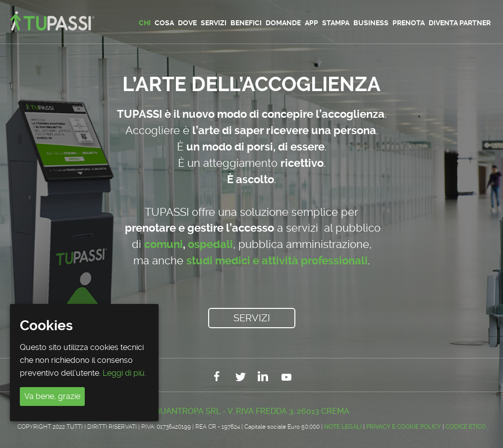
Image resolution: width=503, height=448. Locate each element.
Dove (187, 23)
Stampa (336, 23)
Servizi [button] (252, 318)
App (311, 23)
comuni (164, 244)
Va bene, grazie (52, 396)
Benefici (246, 23)
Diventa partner (460, 23)
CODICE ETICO (466, 427)
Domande (283, 23)
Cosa (164, 23)
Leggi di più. (124, 373)
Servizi (214, 23)
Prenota (409, 23)
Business (371, 23)
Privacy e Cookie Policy (404, 427)
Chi (145, 23)
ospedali (210, 244)
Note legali (343, 427)
